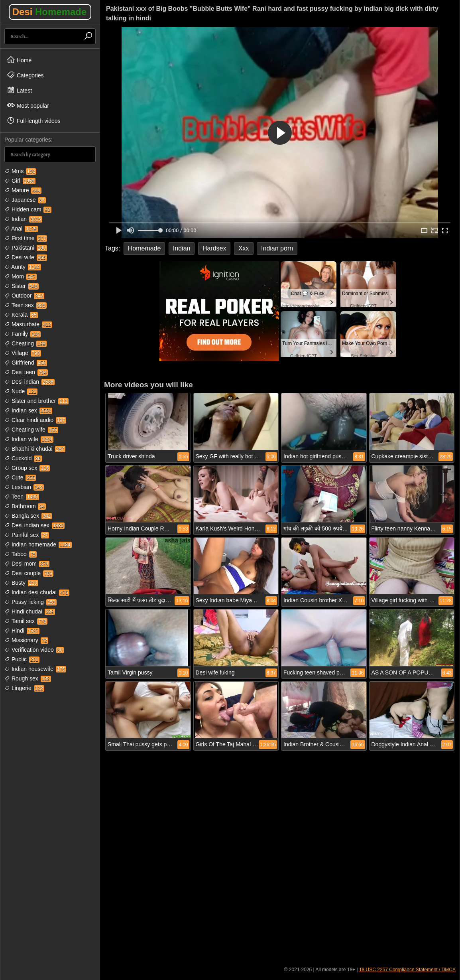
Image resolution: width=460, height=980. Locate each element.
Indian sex (28, 410)
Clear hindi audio (35, 420)
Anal (21, 229)
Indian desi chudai (37, 592)
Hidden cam (28, 209)
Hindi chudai (30, 611)
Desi (50, 12)
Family (23, 334)
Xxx (244, 248)
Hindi (22, 631)
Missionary (26, 640)
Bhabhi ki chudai (35, 449)
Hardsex (214, 248)
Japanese (25, 200)
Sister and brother (36, 401)
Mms (20, 171)
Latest (19, 90)
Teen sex (26, 305)
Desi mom (27, 564)
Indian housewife (35, 669)
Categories (25, 75)
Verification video (34, 650)
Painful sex (27, 535)
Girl (20, 181)
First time (26, 238)
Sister (22, 286)
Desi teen (26, 372)
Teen (22, 497)
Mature (23, 190)
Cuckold (23, 458)
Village (23, 353)
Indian (23, 219)
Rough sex (28, 678)
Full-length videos (33, 120)
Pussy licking (30, 602)
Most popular (28, 105)
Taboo (21, 554)
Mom (21, 276)
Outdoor (24, 296)
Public (22, 659)
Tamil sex (26, 621)
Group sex (27, 468)
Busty (21, 583)
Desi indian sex (34, 525)
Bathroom (25, 506)
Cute (20, 477)
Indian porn (277, 248)
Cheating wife (31, 430)
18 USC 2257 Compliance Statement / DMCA (407, 970)
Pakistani (26, 248)
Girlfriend (26, 363)
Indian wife (29, 439)
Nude (21, 391)
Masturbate (28, 324)
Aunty (23, 267)
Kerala (21, 315)
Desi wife (26, 257)
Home (19, 60)
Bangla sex (28, 516)
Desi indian (29, 382)
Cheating (26, 343)
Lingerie (24, 688)
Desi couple (29, 573)
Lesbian (24, 487)
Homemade (144, 248)
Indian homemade (38, 544)
